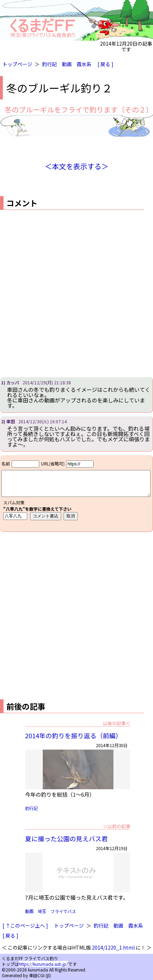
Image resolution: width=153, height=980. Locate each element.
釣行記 (49, 64)
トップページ (17, 64)
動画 (67, 64)
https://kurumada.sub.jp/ (43, 964)
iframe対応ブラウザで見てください (76, 493)
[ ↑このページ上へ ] (25, 925)
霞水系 (84, 64)
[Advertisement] (76, 294)
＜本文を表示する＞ (77, 166)
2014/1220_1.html (113, 947)
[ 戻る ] (105, 64)
